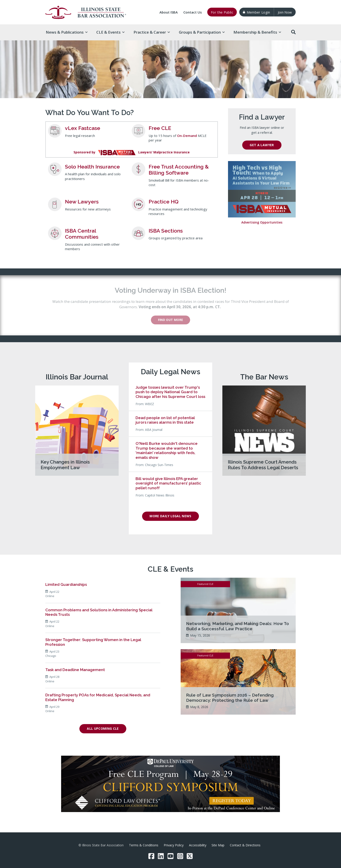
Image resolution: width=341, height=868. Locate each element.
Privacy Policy (174, 845)
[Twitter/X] (190, 856)
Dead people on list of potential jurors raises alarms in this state (165, 420)
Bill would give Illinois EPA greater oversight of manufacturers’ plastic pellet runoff (168, 483)
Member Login (256, 12)
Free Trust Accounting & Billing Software (179, 170)
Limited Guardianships (66, 584)
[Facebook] (151, 856)
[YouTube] (170, 856)
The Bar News (264, 377)
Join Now (285, 12)
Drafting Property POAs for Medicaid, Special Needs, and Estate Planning (98, 697)
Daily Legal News (170, 372)
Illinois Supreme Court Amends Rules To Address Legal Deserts (263, 465)
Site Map (218, 845)
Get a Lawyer (262, 145)
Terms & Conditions (144, 845)
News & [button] (67, 32)
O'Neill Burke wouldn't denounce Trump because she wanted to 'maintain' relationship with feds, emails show (167, 450)
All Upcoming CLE (103, 728)
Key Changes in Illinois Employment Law (65, 465)
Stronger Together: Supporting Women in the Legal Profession (93, 642)
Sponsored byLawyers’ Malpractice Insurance (132, 152)
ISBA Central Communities (82, 234)
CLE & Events (170, 569)
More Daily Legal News (170, 516)
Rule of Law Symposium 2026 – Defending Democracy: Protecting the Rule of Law (230, 698)
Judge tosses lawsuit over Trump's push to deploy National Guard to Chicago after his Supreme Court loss (170, 392)
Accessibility (198, 845)
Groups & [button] (202, 32)
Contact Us (193, 12)
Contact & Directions (245, 845)
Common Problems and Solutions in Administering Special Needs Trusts (99, 612)
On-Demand (187, 136)
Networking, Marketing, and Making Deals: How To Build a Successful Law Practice (237, 626)
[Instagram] (180, 856)
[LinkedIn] (161, 856)
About (169, 12)
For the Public (222, 12)
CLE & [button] (110, 32)
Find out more (174, 320)
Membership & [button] (257, 32)
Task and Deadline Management (75, 670)
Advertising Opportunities (262, 223)
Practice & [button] (152, 32)
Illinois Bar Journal (77, 377)
